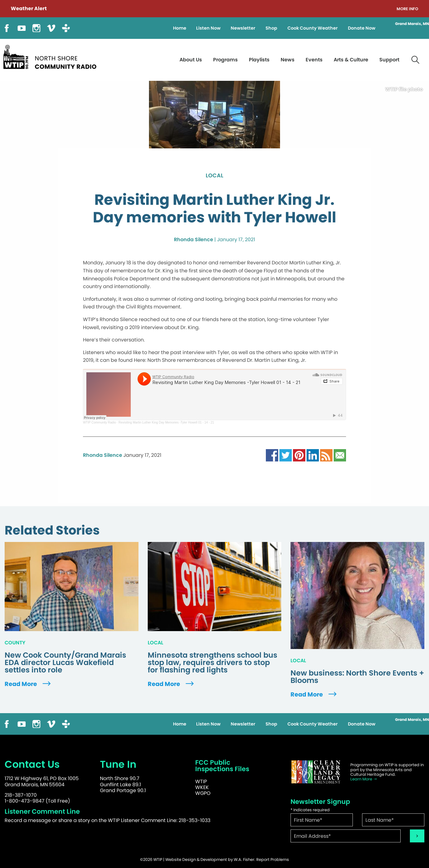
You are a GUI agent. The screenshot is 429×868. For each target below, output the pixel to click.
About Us (191, 60)
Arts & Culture (351, 60)
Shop (271, 28)
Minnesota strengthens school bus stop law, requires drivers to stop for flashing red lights (212, 663)
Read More (28, 684)
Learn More (364, 779)
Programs (225, 60)
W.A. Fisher (244, 860)
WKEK (202, 787)
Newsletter (243, 28)
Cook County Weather (313, 28)
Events (314, 60)
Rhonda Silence (194, 240)
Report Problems (273, 860)
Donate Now (362, 28)
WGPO (203, 793)
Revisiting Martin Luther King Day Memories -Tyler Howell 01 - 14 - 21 (166, 422)
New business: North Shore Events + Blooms (357, 677)
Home (180, 28)
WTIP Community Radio (99, 422)
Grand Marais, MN (412, 24)
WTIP (201, 781)
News (288, 60)
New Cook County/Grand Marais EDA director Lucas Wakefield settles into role (65, 663)
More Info (407, 9)
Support (389, 60)
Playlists (259, 60)
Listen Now (208, 28)
